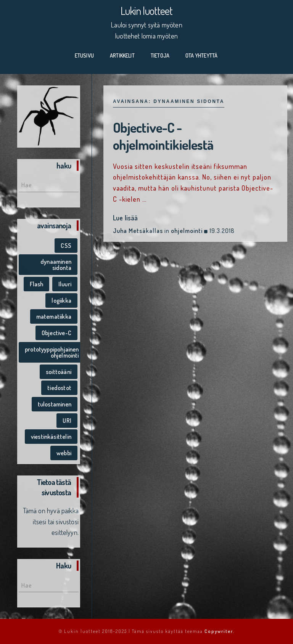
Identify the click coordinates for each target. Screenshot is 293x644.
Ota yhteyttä (201, 55)
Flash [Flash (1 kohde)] (37, 284)
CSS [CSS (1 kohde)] (66, 246)
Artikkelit (122, 55)
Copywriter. (220, 631)
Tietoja (160, 55)
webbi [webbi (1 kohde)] (64, 453)
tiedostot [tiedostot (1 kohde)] (59, 388)
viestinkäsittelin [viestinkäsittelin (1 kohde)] (51, 437)
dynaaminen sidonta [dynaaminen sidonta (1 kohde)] (56, 265)
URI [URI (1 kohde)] (67, 421)
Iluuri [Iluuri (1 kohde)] (65, 284)
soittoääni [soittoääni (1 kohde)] (59, 372)
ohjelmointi (187, 231)
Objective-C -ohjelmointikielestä (164, 136)
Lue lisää (126, 218)
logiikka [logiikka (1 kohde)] (61, 300)
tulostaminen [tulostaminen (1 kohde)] (55, 404)
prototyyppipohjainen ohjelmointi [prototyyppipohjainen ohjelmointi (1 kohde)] (52, 352)
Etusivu (84, 55)
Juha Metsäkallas (138, 231)
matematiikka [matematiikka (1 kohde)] (54, 316)
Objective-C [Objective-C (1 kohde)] (56, 333)
